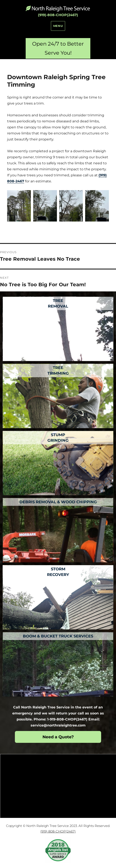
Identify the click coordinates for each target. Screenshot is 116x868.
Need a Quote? (58, 737)
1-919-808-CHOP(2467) (67, 719)
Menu (58, 26)
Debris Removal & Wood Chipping (58, 502)
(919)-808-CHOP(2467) (58, 15)
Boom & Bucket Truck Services (58, 636)
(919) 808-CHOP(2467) (58, 831)
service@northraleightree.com (58, 725)
